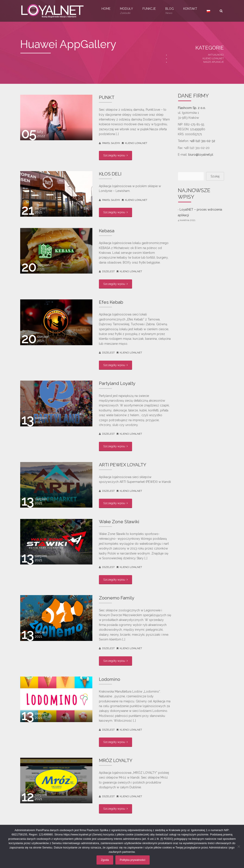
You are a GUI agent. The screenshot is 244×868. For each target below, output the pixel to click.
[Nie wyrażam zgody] (239, 847)
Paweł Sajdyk (111, 143)
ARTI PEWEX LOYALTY (123, 465)
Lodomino (110, 679)
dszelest (108, 271)
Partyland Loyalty (117, 383)
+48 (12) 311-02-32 (202, 141)
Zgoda (105, 860)
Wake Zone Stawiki (119, 522)
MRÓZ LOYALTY (116, 760)
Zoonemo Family (117, 598)
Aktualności (216, 55)
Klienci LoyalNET (213, 58)
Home (106, 9)
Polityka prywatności (133, 860)
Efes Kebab (111, 302)
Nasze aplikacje (214, 62)
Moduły (126, 11)
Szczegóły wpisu (115, 155)
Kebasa (107, 231)
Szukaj (215, 176)
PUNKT (107, 97)
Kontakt (190, 9)
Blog (169, 11)
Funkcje (149, 9)
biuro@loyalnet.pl (201, 155)
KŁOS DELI (110, 174)
